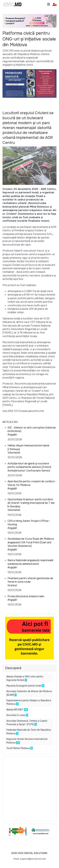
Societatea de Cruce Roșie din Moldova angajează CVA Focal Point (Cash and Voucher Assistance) (31, 542)
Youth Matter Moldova (18, 748)
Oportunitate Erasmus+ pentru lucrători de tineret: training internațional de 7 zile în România (31, 503)
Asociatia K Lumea (16, 715)
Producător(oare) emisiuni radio (26, 596)
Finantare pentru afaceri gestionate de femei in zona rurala (30, 580)
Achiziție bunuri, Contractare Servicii (29, 471)
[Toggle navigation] (49, 4)
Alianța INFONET (15, 710)
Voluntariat (14, 453)
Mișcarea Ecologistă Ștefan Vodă (24, 686)
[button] (55, 5)
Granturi (12, 585)
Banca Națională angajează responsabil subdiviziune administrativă (30, 562)
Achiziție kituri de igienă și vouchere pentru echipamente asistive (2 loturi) (29, 465)
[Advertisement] (29, 789)
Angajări (12, 435)
